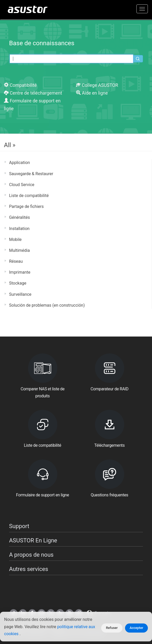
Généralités (19, 217)
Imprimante (20, 272)
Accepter (136, 628)
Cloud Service (22, 185)
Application (19, 163)
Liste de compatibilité (29, 196)
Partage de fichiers (26, 206)
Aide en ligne (92, 93)
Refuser (112, 628)
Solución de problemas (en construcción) (47, 305)
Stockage (18, 283)
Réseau (16, 261)
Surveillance (20, 294)
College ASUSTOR (97, 85)
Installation (19, 229)
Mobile (15, 239)
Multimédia (19, 250)
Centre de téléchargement (33, 93)
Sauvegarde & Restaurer (31, 174)
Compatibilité (20, 85)
